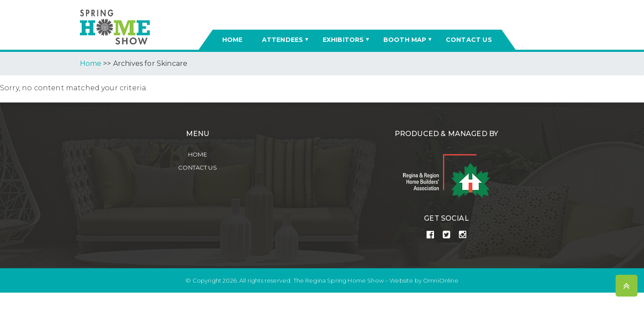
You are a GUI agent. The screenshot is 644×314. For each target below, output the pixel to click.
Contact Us (198, 167)
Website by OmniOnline (424, 280)
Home (198, 154)
